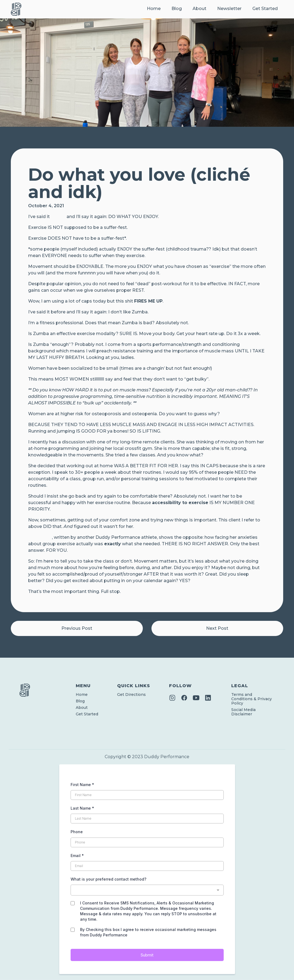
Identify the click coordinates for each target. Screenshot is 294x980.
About (199, 9)
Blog (177, 9)
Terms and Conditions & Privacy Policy (252, 699)
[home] (16, 9)
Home (154, 9)
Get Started (265, 9)
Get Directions (131, 695)
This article (40, 537)
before (58, 217)
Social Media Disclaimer (243, 712)
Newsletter (229, 9)
